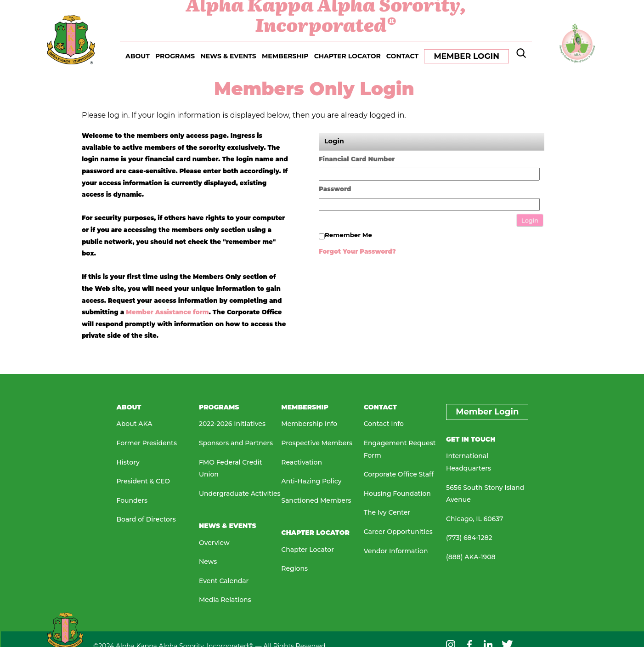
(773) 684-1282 (469, 538)
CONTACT (402, 56)
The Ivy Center (387, 512)
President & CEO (144, 481)
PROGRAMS (175, 56)
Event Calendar (224, 581)
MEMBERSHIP (285, 56)
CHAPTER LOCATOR (347, 56)
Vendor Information (396, 551)
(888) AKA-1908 (471, 557)
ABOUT (138, 56)
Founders (132, 500)
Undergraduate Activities (240, 494)
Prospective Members (317, 443)
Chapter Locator (308, 550)
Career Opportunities (398, 532)
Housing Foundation (397, 494)
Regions (294, 568)
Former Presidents (147, 443)
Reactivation (302, 462)
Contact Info (384, 424)
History (128, 462)
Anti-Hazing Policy (311, 481)
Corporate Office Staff (399, 474)
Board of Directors (146, 519)
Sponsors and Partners (236, 443)
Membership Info (309, 424)
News (208, 562)
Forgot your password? (357, 251)
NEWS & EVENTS (228, 56)
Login (530, 220)
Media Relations (225, 600)
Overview (214, 543)
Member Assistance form (167, 312)
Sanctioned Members (316, 500)
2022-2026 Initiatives (232, 424)
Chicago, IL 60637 (475, 519)
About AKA (135, 424)
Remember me (348, 235)
